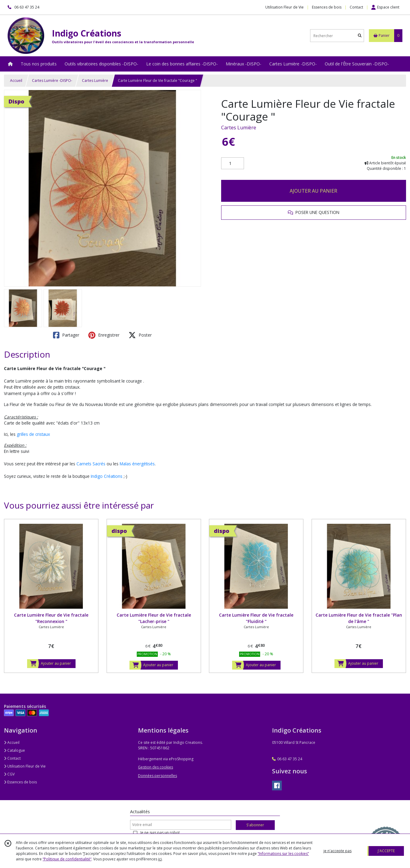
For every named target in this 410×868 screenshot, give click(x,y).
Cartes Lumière (95, 80)
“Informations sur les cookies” (283, 854)
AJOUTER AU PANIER (313, 191)
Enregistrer (104, 335)
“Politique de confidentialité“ (67, 859)
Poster (140, 335)
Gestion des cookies (156, 767)
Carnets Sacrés (91, 464)
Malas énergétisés (137, 464)
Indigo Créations (107, 476)
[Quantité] (233, 163)
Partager (66, 335)
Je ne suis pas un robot (160, 833)
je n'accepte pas (338, 851)
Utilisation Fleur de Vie (25, 766)
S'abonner (255, 825)
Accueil (16, 80)
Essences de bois (20, 782)
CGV (9, 774)
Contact (356, 7)
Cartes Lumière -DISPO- (52, 80)
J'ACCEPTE (386, 851)
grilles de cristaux (33, 434)
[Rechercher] (360, 36)
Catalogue (14, 750)
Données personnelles (157, 776)
